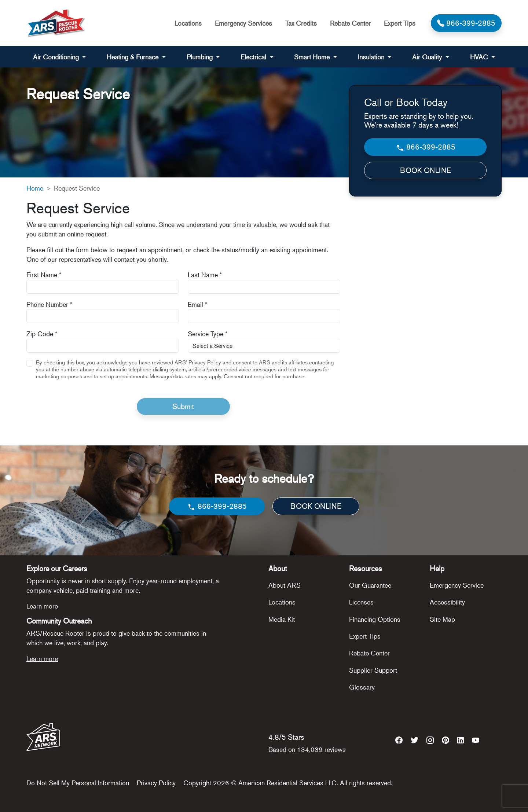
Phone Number (49, 304)
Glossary (362, 687)
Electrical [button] (254, 57)
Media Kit (282, 619)
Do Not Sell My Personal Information (78, 783)
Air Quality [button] (428, 57)
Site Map (442, 619)
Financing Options (375, 619)
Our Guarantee (370, 585)
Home (35, 188)
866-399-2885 (426, 147)
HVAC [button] (480, 57)
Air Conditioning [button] (57, 57)
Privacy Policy (156, 783)
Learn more (42, 606)
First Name (44, 275)
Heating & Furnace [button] (133, 57)
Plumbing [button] (201, 57)
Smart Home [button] (313, 57)
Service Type (208, 334)
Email (197, 304)
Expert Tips (400, 23)
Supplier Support (373, 670)
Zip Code (42, 334)
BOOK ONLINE (426, 170)
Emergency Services (243, 23)
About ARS (285, 585)
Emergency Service (457, 585)
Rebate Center (350, 23)
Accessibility (447, 602)
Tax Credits (301, 23)
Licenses (361, 602)
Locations (188, 23)
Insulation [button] (372, 57)
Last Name (205, 275)
